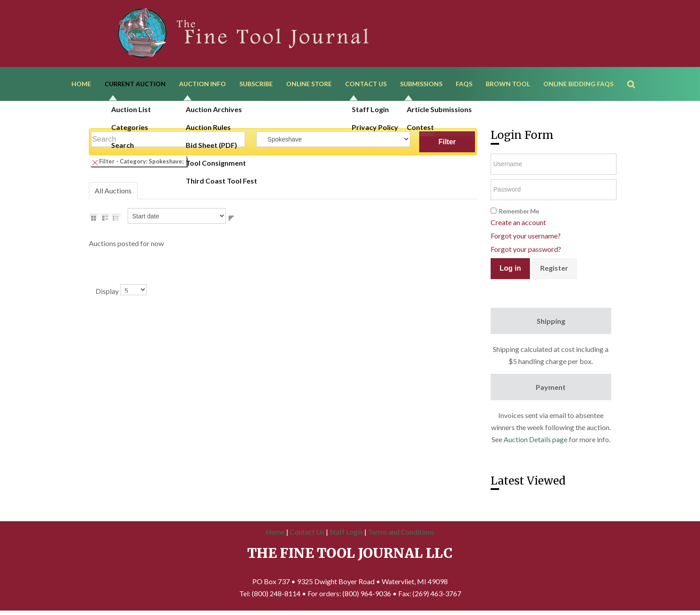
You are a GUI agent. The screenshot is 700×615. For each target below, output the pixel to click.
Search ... (635, 71)
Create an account (518, 222)
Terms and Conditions (401, 532)
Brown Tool (508, 84)
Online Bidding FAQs (578, 84)
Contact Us (366, 84)
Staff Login (346, 532)
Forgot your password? (526, 249)
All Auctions (113, 190)
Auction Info (202, 84)
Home (81, 84)
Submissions (421, 84)
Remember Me (519, 211)
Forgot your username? (526, 236)
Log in (510, 268)
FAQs (464, 84)
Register (554, 268)
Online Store (309, 84)
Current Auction (135, 84)
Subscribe (256, 84)
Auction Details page (535, 439)
